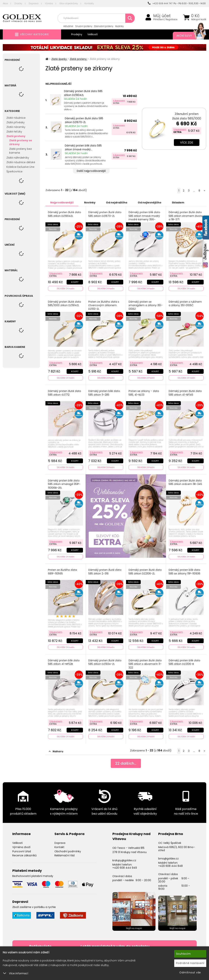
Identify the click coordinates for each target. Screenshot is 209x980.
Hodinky (119, 26)
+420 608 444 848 (170, 866)
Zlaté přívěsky (16, 122)
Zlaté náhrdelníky (18, 158)
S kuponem (119, 101)
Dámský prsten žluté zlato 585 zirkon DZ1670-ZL (84, 120)
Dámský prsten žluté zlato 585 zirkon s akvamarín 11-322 (145, 664)
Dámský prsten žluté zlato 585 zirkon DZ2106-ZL (145, 572)
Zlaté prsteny (16, 136)
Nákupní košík (199, 19)
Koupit (75, 282)
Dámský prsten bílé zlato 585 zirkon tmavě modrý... (83, 147)
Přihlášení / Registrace (165, 19)
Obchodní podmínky (68, 851)
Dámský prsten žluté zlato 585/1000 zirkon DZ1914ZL (65, 304)
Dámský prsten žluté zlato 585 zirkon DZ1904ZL (83, 93)
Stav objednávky (69, 3)
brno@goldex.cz (168, 859)
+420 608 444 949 (125, 868)
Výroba (49, 3)
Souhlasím (183, 954)
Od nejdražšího (117, 203)
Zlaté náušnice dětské (21, 162)
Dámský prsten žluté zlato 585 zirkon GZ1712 (65, 393)
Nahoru (56, 751)
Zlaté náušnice (16, 118)
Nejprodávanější (62, 203)
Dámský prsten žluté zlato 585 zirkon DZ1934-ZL (105, 662)
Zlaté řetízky (14, 132)
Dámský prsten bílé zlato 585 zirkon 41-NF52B (64, 662)
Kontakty (89, 3)
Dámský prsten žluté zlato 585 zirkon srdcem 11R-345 (185, 482)
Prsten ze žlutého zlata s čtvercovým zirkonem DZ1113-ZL (104, 305)
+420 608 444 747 (160, 3)
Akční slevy (188, 36)
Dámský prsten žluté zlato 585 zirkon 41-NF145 (185, 393)
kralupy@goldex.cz (124, 860)
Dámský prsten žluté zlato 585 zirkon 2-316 (105, 572)
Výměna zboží (21, 847)
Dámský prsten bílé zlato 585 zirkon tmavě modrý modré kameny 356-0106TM (144, 218)
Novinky (90, 203)
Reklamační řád (64, 855)
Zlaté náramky (16, 127)
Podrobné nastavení (190, 963)
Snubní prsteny (84, 26)
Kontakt (59, 847)
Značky (18, 3)
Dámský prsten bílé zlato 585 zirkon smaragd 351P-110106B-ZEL (64, 484)
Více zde (187, 143)
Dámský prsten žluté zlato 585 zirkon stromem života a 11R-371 (186, 216)
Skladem (178, 203)
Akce (5, 3)
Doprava (34, 3)
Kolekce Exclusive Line (20, 167)
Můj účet (162, 16)
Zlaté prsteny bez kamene (21, 151)
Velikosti (93, 34)
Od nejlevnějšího (150, 203)
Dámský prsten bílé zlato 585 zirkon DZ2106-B (185, 662)
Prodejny (77, 34)
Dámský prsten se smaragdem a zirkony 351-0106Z (146, 305)
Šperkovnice (14, 171)
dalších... (126, 763)
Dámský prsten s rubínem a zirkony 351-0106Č (185, 304)
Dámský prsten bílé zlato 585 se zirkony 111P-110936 (185, 572)
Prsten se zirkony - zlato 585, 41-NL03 (144, 393)
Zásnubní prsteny (104, 26)
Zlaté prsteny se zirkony (21, 142)
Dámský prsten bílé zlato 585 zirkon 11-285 (104, 393)
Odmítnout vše (190, 972)
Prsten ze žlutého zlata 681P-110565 (62, 572)
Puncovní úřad (22, 851)
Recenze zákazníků (24, 855)
